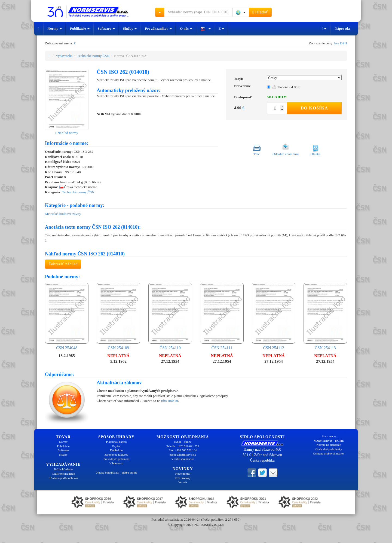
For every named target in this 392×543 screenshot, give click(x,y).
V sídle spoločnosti (183, 459)
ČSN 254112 (274, 316)
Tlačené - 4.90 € (286, 87)
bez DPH (341, 43)
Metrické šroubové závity (63, 214)
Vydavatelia (64, 56)
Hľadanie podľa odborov (63, 478)
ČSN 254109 (118, 316)
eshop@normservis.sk (183, 454)
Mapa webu (329, 436)
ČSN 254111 (222, 316)
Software (106, 28)
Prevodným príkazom (116, 459)
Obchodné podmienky (329, 449)
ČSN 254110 (170, 316)
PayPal (116, 446)
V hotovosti (116, 463)
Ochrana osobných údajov (329, 453)
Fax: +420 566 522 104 (183, 450)
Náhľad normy (67, 133)
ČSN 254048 (67, 316)
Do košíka (314, 108)
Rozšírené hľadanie (63, 474)
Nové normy (183, 474)
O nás (186, 28)
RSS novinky (183, 478)
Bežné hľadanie (63, 469)
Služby (130, 28)
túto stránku (170, 401)
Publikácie (80, 28)
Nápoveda (342, 28)
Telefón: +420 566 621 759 (183, 446)
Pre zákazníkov (158, 28)
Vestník (183, 482)
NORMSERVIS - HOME (329, 441)
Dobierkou (116, 450)
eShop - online (183, 442)
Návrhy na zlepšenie (329, 445)
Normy (55, 28)
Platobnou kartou (116, 442)
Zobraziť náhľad (63, 264)
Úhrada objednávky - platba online (116, 472)
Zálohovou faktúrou (117, 454)
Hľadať (260, 12)
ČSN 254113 (325, 316)
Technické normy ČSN (93, 56)
